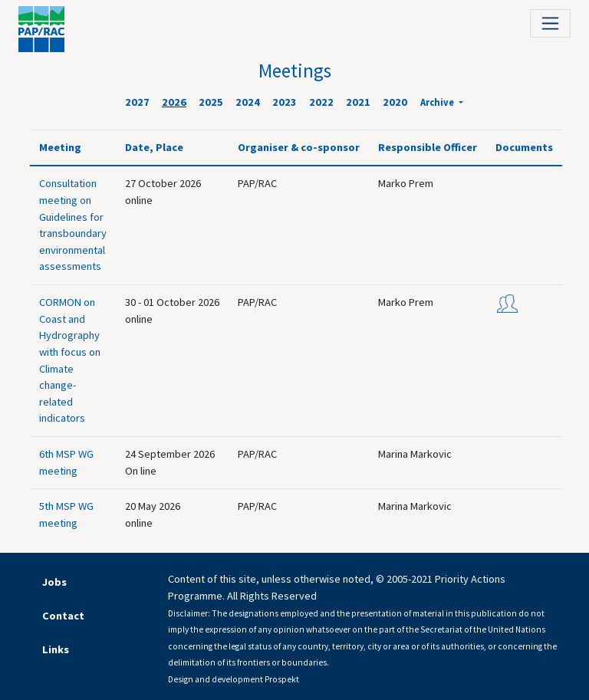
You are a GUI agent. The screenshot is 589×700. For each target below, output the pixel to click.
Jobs (54, 582)
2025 (211, 102)
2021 (358, 102)
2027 (137, 102)
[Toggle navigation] (550, 23)
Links (56, 649)
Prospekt (282, 679)
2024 (248, 102)
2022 (321, 102)
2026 (174, 102)
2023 (285, 102)
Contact (63, 616)
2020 (395, 102)
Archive (438, 102)
